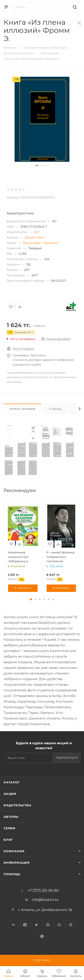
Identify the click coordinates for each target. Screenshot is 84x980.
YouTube (59, 925)
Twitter (36, 925)
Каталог (12, 782)
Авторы (11, 817)
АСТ (37, 232)
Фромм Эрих (34, 237)
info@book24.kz (45, 900)
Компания (14, 851)
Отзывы (55, 409)
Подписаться (67, 758)
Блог (8, 840)
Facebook (25, 925)
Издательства (17, 805)
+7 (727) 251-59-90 (43, 891)
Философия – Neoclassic (41, 243)
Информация (17, 863)
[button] (31, 599)
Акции (10, 794)
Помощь (12, 874)
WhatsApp (42, 936)
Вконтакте (14, 925)
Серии (10, 828)
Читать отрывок (22, 409)
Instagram (48, 925)
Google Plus (71, 925)
